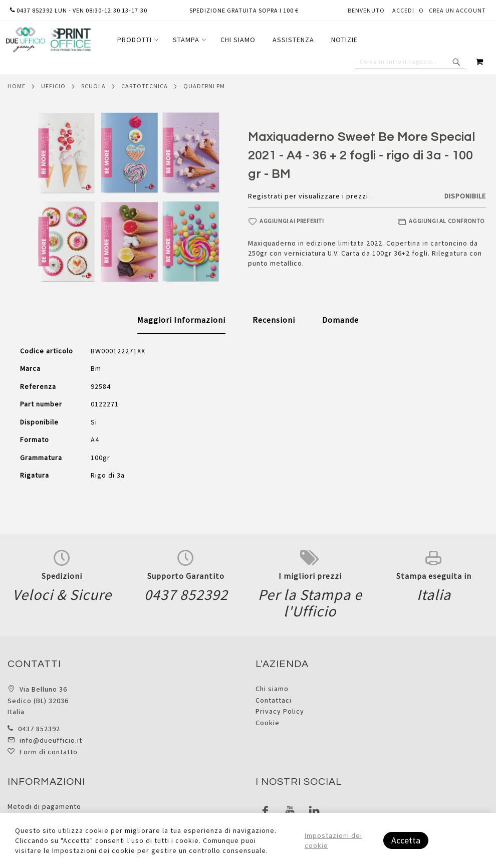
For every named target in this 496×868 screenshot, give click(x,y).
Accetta (406, 840)
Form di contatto (49, 752)
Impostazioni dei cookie (333, 840)
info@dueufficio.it (51, 740)
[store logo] (48, 40)
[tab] (181, 320)
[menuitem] (137, 40)
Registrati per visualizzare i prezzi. (309, 196)
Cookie (268, 723)
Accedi (403, 10)
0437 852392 (39, 729)
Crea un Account (457, 10)
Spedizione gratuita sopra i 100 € (244, 10)
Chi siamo (272, 689)
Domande (340, 320)
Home (17, 86)
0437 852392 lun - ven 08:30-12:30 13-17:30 (79, 10)
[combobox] (410, 62)
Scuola (93, 86)
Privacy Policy (280, 711)
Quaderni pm (204, 86)
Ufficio (53, 86)
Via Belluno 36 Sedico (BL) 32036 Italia (38, 700)
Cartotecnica (145, 86)
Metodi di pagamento (44, 806)
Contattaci (274, 700)
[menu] (237, 40)
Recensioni (274, 320)
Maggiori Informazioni (181, 320)
